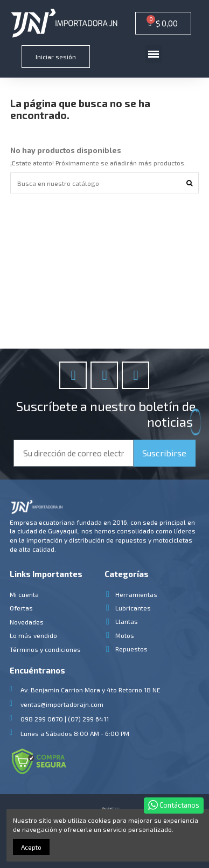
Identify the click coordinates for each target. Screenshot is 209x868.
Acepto (31, 847)
